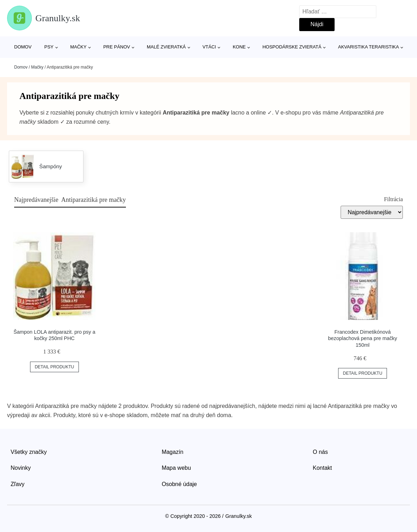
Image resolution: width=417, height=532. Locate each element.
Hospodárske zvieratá (292, 47)
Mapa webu (176, 468)
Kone (239, 47)
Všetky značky (29, 452)
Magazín (172, 452)
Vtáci (209, 47)
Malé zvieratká (166, 47)
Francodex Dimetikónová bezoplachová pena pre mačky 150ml (363, 338)
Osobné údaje (179, 484)
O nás (320, 452)
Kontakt (322, 468)
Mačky (78, 47)
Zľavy (18, 484)
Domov (23, 47)
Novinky (21, 468)
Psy (49, 47)
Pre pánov (117, 47)
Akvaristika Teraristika (369, 47)
